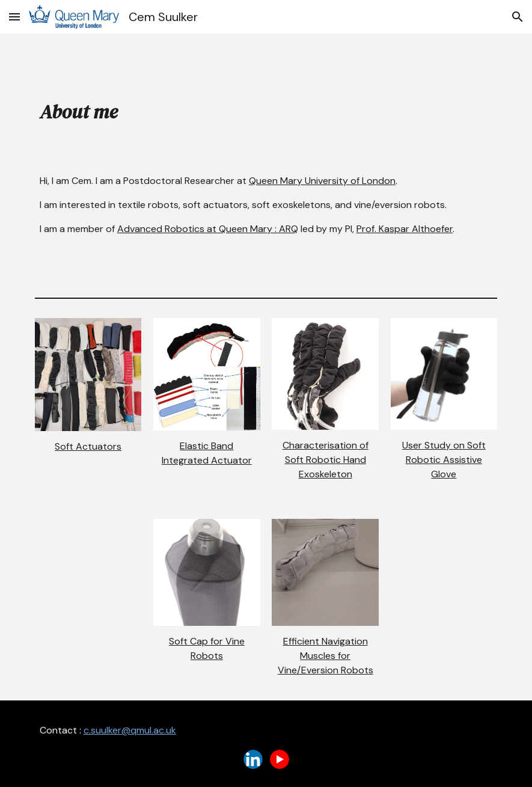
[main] (266, 109)
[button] (14, 17)
